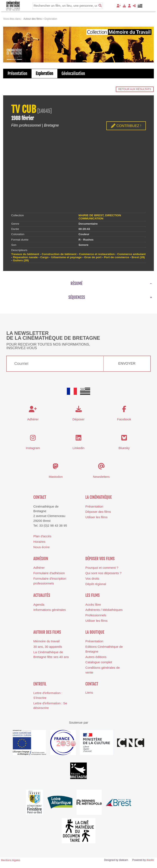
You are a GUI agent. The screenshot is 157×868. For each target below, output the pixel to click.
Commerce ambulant (131, 254)
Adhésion (41, 559)
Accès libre (93, 604)
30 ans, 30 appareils (48, 647)
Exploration (44, 74)
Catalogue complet (99, 662)
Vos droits (92, 578)
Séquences (77, 297)
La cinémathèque (99, 497)
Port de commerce (117, 257)
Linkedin (78, 448)
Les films (92, 595)
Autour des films (47, 632)
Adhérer (39, 568)
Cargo (44, 257)
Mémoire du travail (47, 641)
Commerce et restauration (97, 254)
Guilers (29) (21, 260)
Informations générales (50, 610)
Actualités (42, 595)
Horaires (39, 542)
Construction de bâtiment (59, 254)
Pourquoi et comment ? (102, 568)
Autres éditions (96, 657)
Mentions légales (11, 860)
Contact (40, 497)
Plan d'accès (42, 536)
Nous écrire (42, 547)
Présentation (17, 74)
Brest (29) (138, 257)
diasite (150, 860)
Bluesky (124, 448)
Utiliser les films (96, 517)
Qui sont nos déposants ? (103, 573)
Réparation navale (25, 257)
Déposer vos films (100, 559)
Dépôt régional (96, 584)
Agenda (39, 604)
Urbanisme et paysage (66, 257)
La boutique (95, 632)
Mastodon (56, 477)
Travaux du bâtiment (25, 254)
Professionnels (96, 615)
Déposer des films (98, 512)
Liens (89, 692)
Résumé (77, 284)
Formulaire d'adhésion (49, 573)
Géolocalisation (73, 74)
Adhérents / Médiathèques (104, 610)
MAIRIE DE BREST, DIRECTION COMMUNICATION (100, 217)
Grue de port (93, 257)
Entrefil (40, 684)
